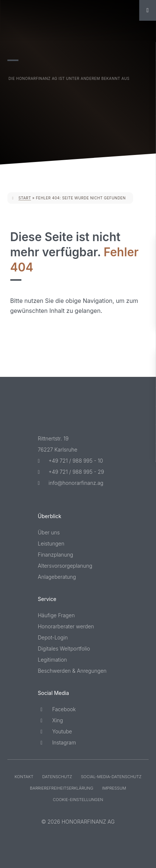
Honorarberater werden (66, 626)
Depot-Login (53, 637)
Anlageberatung (57, 577)
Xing (51, 720)
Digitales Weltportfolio (64, 649)
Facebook (57, 709)
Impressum (114, 788)
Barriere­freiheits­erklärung (62, 788)
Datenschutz (57, 777)
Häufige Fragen (56, 615)
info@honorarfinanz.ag (71, 483)
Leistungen (51, 543)
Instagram (57, 742)
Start (25, 198)
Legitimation (53, 660)
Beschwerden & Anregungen (72, 671)
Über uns (49, 532)
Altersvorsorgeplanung (65, 566)
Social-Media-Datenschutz (111, 777)
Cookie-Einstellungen (78, 800)
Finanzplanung (56, 555)
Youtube (55, 731)
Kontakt (24, 777)
